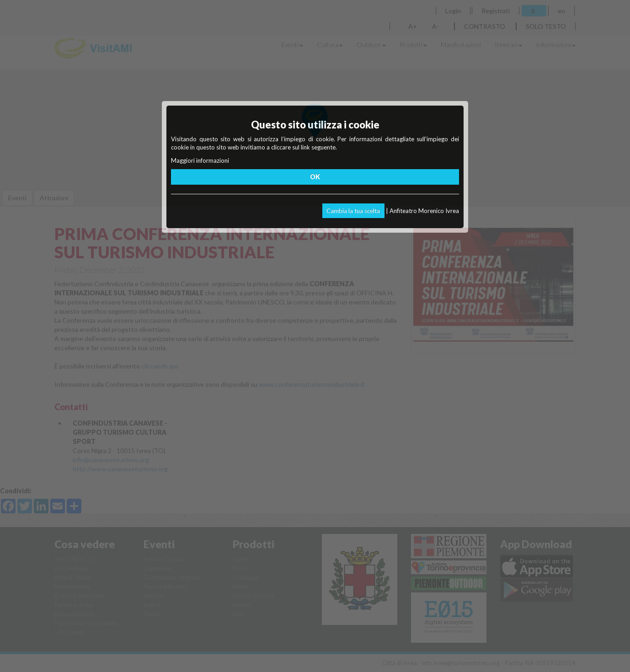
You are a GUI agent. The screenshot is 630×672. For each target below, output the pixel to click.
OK (315, 177)
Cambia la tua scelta (353, 211)
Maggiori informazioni (200, 160)
